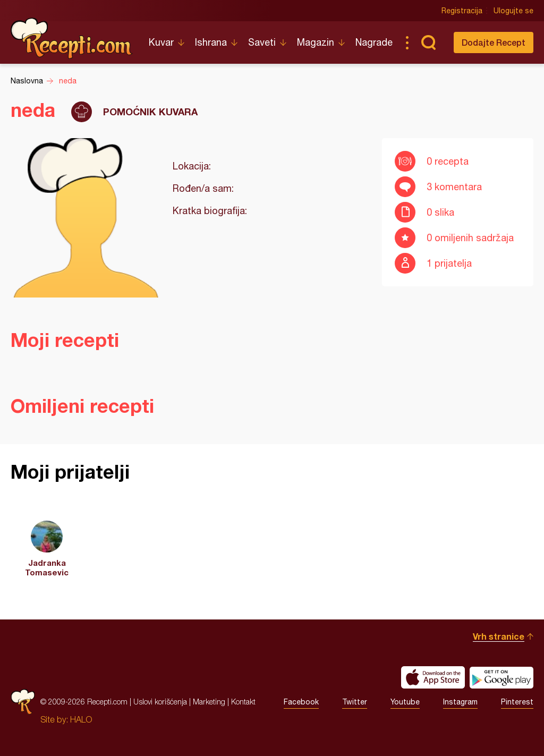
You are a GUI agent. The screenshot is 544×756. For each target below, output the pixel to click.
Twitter (355, 702)
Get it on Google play (501, 677)
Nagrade (374, 42)
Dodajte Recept (494, 42)
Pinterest (517, 702)
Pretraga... (428, 43)
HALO (81, 719)
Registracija (462, 11)
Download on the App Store (433, 677)
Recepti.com (72, 38)
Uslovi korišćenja (160, 702)
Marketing (209, 702)
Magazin (316, 42)
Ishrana (211, 42)
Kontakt (243, 702)
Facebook (301, 702)
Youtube (405, 702)
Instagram (460, 702)
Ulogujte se (513, 11)
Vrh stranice (499, 636)
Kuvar (161, 42)
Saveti (262, 42)
